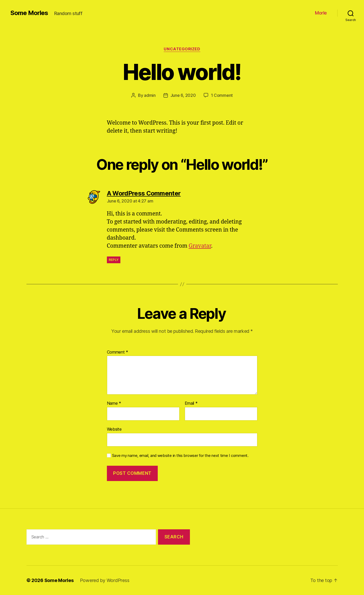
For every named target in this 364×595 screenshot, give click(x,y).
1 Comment (222, 95)
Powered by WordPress (105, 580)
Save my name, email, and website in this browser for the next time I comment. (180, 456)
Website (114, 429)
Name (114, 403)
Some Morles (29, 13)
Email (191, 403)
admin (150, 95)
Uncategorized (182, 49)
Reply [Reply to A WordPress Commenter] (114, 260)
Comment (118, 352)
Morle (321, 13)
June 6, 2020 (183, 95)
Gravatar (200, 246)
